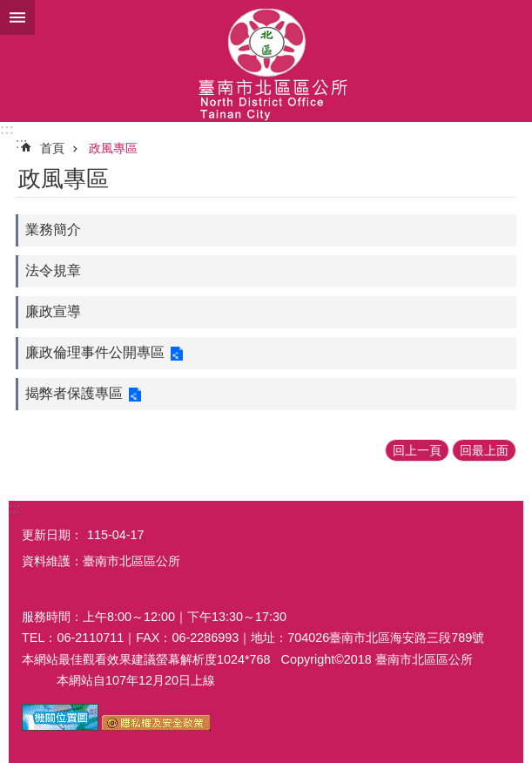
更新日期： (52, 535)
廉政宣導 (53, 311)
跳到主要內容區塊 (9, 9)
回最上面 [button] (484, 450)
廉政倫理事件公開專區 (95, 352)
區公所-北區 (266, 61)
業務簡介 (53, 230)
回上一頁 (417, 450)
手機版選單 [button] (17, 17)
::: (7, 129)
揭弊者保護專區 (74, 393)
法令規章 (53, 270)
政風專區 (113, 148)
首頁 (52, 148)
